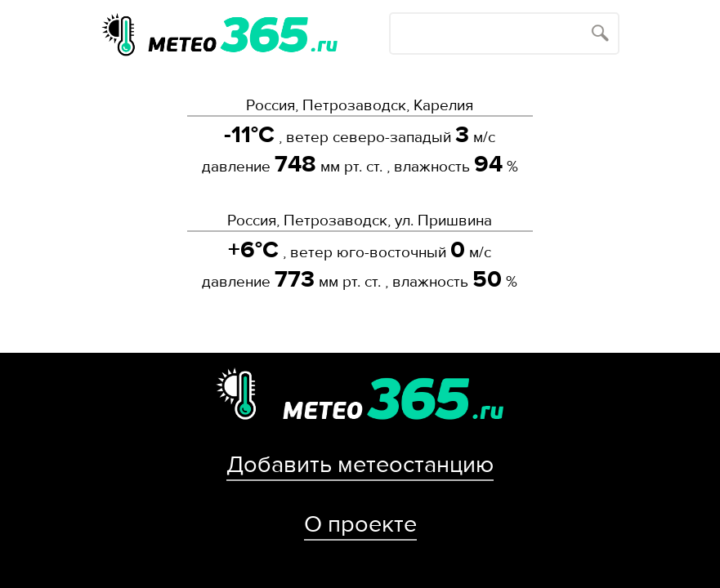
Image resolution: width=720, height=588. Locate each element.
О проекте (360, 524)
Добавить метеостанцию (360, 465)
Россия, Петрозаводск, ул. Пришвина (360, 220)
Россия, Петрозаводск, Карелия (360, 105)
